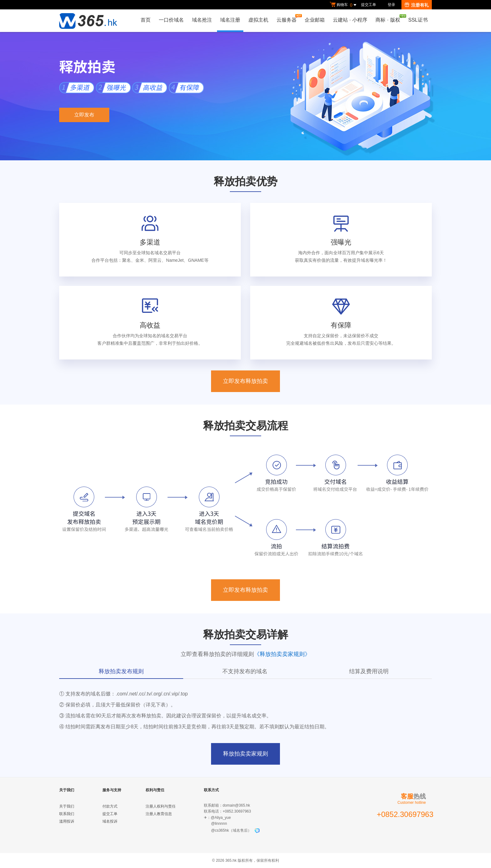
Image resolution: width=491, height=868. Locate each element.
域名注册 (230, 20)
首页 (146, 20)
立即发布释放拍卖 (246, 381)
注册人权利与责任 (161, 806)
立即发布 (84, 115)
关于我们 (67, 806)
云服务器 (288, 18)
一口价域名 (171, 20)
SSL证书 (418, 20)
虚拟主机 (258, 20)
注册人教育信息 (159, 814)
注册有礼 (417, 5)
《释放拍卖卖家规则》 (282, 654)
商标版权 (389, 18)
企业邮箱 (315, 20)
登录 (391, 5)
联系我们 (67, 814)
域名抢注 (202, 20)
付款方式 (110, 806)
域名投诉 (110, 821)
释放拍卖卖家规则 (246, 754)
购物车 (344, 5)
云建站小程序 (350, 20)
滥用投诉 (67, 821)
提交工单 (369, 5)
